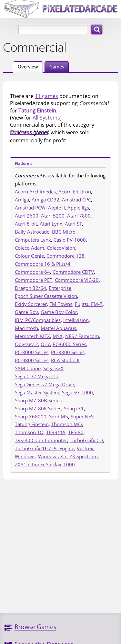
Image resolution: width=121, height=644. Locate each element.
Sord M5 (59, 416)
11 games (46, 96)
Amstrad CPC (76, 200)
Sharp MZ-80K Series (38, 408)
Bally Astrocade (32, 232)
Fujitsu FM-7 (89, 304)
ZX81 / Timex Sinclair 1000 (45, 464)
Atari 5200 (53, 216)
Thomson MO (67, 424)
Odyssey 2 (26, 344)
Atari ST (73, 224)
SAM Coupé (28, 368)
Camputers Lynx (33, 240)
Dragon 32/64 (30, 288)
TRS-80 (76, 432)
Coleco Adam (30, 248)
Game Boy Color (59, 312)
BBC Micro (64, 232)
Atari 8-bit (26, 224)
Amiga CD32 (45, 200)
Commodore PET (34, 280)
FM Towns (61, 304)
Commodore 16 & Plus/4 (43, 264)
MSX (58, 336)
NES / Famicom (82, 336)
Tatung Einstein (32, 424)
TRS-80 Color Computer (41, 440)
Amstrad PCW (30, 208)
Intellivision (76, 320)
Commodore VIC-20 (77, 280)
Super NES (82, 416)
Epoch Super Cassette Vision (46, 296)
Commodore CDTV (73, 272)
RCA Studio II (65, 360)
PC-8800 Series (68, 352)
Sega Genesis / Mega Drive (44, 384)
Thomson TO (29, 432)
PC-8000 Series (32, 352)
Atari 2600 (27, 216)
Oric (45, 344)
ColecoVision (61, 248)
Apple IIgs (78, 208)
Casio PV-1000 (70, 240)
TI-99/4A (56, 432)
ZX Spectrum (84, 456)
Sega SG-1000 (77, 392)
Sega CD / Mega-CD (36, 376)
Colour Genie (29, 256)
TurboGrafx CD (86, 440)
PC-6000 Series (69, 344)
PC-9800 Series (32, 360)
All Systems (46, 118)
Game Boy (26, 312)
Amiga (22, 200)
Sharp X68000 (31, 416)
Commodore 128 (66, 256)
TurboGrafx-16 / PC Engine (45, 448)
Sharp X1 (74, 408)
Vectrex (85, 448)
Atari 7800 (79, 216)
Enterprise (60, 288)
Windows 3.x (52, 456)
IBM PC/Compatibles (38, 320)
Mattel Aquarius (58, 328)
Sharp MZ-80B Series (38, 400)
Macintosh (26, 328)
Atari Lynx (51, 224)
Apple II (56, 208)
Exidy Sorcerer (31, 304)
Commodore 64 (32, 272)
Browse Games (35, 627)
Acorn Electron (75, 192)
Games (57, 67)
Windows (25, 456)
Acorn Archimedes (35, 192)
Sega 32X (53, 368)
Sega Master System (37, 392)
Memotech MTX (32, 336)
